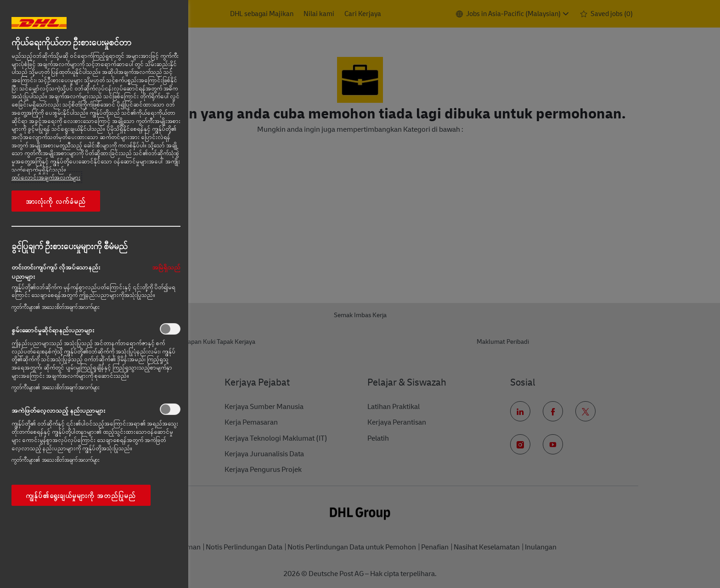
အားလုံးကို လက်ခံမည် (56, 201)
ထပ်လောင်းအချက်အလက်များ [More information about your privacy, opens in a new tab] (46, 177)
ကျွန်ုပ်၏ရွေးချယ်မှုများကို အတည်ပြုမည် (81, 495)
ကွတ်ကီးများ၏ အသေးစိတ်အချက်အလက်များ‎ (56, 307)
